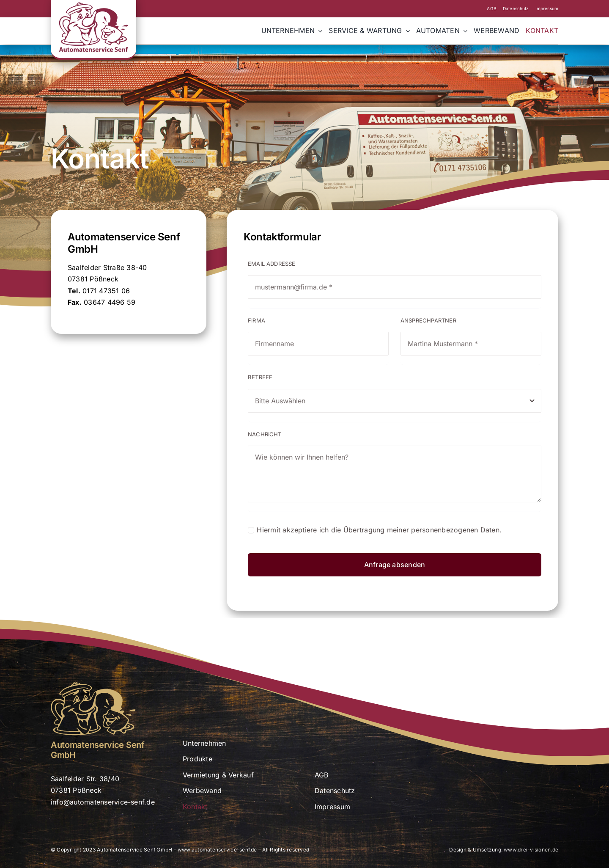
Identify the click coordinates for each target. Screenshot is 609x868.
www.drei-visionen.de (531, 850)
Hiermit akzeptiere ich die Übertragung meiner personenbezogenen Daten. (379, 530)
